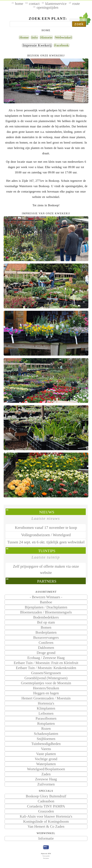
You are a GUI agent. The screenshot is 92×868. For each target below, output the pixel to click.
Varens (46, 749)
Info (34, 37)
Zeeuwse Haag (46, 779)
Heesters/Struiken (46, 688)
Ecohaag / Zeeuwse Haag (46, 658)
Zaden (46, 774)
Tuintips (47, 551)
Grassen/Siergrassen (46, 673)
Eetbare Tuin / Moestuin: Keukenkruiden (46, 668)
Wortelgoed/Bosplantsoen (46, 769)
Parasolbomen (46, 718)
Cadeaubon (46, 801)
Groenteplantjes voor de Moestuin (46, 683)
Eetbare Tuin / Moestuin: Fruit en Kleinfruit (46, 663)
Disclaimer (46, 858)
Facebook (62, 45)
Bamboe (46, 602)
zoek (79, 24)
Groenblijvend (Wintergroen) (46, 678)
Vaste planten (46, 754)
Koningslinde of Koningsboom (46, 821)
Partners (47, 581)
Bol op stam (46, 622)
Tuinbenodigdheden (46, 744)
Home (24, 37)
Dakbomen (46, 648)
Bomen (46, 627)
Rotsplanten (46, 723)
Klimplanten (46, 708)
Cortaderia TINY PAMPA (46, 806)
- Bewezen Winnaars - (46, 597)
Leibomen (46, 713)
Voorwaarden (46, 856)
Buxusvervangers (46, 637)
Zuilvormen (46, 784)
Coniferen (46, 643)
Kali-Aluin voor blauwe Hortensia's (46, 816)
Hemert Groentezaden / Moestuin (46, 698)
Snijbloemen (46, 739)
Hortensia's (46, 703)
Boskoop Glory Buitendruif (46, 796)
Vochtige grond (46, 759)
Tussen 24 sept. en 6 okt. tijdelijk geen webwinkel (46, 542)
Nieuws (47, 512)
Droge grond (46, 653)
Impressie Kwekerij (37, 45)
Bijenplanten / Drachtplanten (46, 607)
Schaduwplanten (46, 734)
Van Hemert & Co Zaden (46, 826)
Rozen (46, 728)
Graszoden (46, 811)
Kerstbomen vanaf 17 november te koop (46, 528)
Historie (46, 37)
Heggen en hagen (46, 693)
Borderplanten (46, 632)
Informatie (46, 838)
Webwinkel (63, 37)
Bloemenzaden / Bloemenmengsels (46, 612)
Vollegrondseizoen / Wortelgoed (46, 535)
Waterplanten (46, 764)
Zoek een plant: (48, 18)
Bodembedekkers (46, 617)
